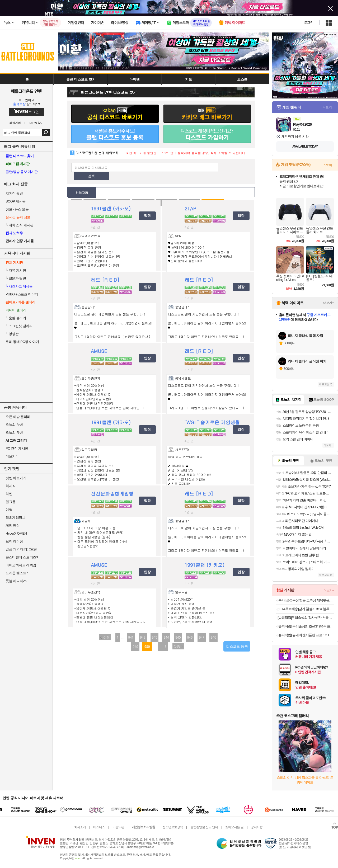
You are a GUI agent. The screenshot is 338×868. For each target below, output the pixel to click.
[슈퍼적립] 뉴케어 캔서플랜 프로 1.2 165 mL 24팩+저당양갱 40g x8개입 (306, 635)
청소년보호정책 (173, 827)
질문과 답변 (16, 278)
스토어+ (328, 165)
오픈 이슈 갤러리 (18, 417)
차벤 (9, 494)
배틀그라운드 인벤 (26, 91)
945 (178, 637)
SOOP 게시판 (16, 201)
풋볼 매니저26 (16, 581)
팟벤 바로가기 (16, 478)
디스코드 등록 (237, 646)
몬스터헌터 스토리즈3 (22, 557)
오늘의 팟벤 (14, 433)
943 (155, 637)
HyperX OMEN (16, 533)
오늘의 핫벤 (14, 425)
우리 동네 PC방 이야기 (22, 342)
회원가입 (15, 123)
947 (202, 637)
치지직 (11, 486)
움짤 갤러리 (16, 318)
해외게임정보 (15, 518)
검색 (46, 133)
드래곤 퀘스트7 (17, 573)
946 (190, 637)
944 (166, 637)
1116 (163, 646)
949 (135, 646)
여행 (9, 510)
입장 (147, 216)
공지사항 (257, 827)
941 (131, 637)
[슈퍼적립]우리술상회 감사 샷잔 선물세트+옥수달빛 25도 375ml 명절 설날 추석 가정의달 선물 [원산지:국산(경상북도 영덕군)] (306, 618)
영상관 (12, 334)
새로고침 (324, 384)
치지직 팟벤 (14, 193)
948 (213, 637)
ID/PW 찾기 (36, 123)
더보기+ (328, 107)
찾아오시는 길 (234, 827)
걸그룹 (11, 502)
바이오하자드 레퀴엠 (21, 565)
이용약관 (118, 827)
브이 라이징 (14, 541)
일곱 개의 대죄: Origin (21, 549)
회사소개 (80, 827)
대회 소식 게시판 (20, 225)
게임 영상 (13, 525)
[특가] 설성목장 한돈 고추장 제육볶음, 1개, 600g (306, 600)
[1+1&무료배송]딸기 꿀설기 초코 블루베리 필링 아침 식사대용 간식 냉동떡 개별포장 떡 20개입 (306, 609)
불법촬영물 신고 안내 (204, 827)
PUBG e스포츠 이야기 (22, 294)
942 (143, 637)
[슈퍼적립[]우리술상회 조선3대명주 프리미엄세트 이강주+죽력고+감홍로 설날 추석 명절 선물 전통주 (306, 626)
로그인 (309, 23)
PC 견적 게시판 (17, 448)
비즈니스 (99, 827)
